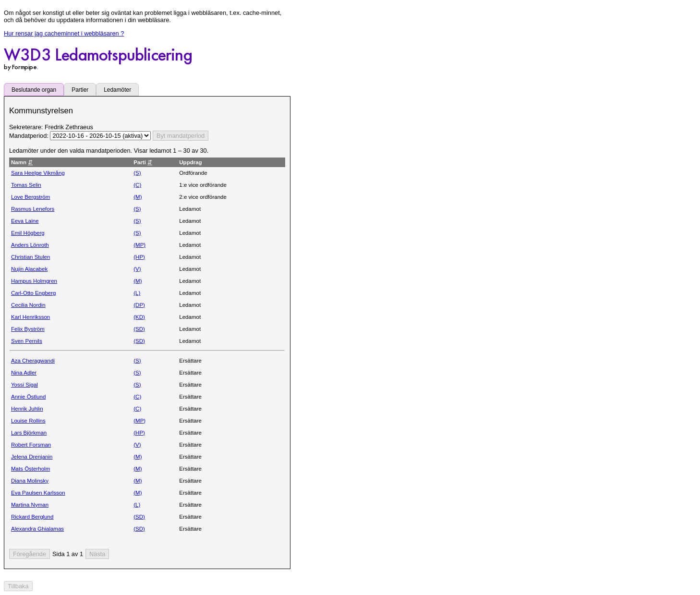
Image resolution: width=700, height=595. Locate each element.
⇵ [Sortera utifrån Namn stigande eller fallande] (30, 162)
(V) (137, 269)
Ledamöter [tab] (117, 90)
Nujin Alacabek (29, 269)
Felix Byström (28, 329)
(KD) (139, 317)
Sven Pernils (27, 341)
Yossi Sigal (24, 385)
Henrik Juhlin (27, 409)
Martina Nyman (30, 505)
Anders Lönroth (30, 245)
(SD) (139, 329)
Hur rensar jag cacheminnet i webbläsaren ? (64, 33)
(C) (137, 185)
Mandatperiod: (30, 136)
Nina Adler (24, 373)
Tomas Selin (26, 185)
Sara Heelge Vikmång (38, 173)
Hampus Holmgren (34, 281)
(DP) (139, 305)
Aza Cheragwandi (33, 361)
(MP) (139, 245)
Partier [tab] (80, 90)
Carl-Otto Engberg (33, 293)
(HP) (139, 257)
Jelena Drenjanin (32, 457)
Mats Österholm (30, 469)
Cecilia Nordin (28, 305)
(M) (138, 197)
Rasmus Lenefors (33, 209)
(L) (137, 293)
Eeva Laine (25, 221)
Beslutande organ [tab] (34, 90)
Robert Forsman (31, 445)
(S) (137, 173)
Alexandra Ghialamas (37, 529)
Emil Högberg (28, 233)
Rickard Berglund (32, 517)
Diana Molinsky (30, 481)
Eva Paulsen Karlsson (38, 493)
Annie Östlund (28, 397)
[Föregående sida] (30, 554)
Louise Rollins (28, 421)
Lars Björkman (29, 433)
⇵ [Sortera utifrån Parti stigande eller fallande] (150, 162)
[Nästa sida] (97, 554)
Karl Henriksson (30, 317)
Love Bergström (30, 197)
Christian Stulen (30, 257)
